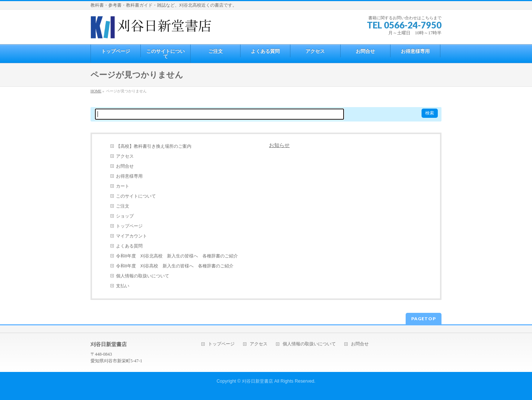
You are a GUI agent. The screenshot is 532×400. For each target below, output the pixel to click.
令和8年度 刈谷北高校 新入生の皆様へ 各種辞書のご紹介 (177, 256)
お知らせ (279, 145)
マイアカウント (132, 236)
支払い (123, 286)
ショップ (125, 216)
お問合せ (125, 166)
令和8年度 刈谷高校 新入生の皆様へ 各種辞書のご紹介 (175, 266)
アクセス (125, 156)
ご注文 (123, 206)
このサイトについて (136, 196)
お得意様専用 (129, 176)
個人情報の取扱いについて (143, 276)
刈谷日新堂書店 (258, 381)
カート (123, 186)
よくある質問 (129, 246)
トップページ (129, 226)
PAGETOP (424, 319)
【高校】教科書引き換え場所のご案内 (154, 146)
